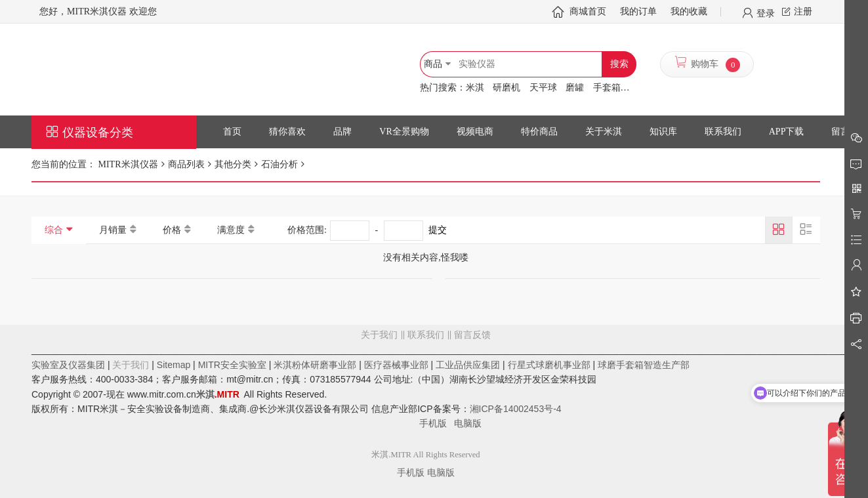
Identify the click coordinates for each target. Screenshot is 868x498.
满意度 (231, 230)
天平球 (543, 88)
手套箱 (607, 88)
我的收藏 (689, 11)
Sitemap (174, 365)
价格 (172, 230)
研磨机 (506, 88)
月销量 (113, 230)
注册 (803, 11)
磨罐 (575, 88)
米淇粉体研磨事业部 (315, 365)
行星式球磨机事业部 (549, 365)
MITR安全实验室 (232, 365)
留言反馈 (426, 388)
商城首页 (588, 11)
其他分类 (233, 164)
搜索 (619, 64)
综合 (54, 230)
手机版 (437, 423)
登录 (766, 12)
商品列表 (186, 164)
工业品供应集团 (468, 365)
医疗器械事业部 (396, 365)
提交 (438, 230)
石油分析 (279, 164)
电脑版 (468, 423)
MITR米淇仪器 (127, 164)
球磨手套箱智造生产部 (644, 365)
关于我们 (379, 335)
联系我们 (426, 335)
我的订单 (638, 11)
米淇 (475, 88)
